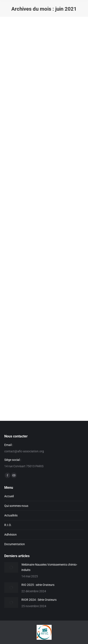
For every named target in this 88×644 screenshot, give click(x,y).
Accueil (9, 496)
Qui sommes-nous (16, 506)
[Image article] (11, 567)
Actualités (11, 515)
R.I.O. (8, 525)
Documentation (15, 544)
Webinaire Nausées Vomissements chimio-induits (49, 567)
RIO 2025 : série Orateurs (38, 585)
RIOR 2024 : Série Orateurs (39, 600)
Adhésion (10, 535)
